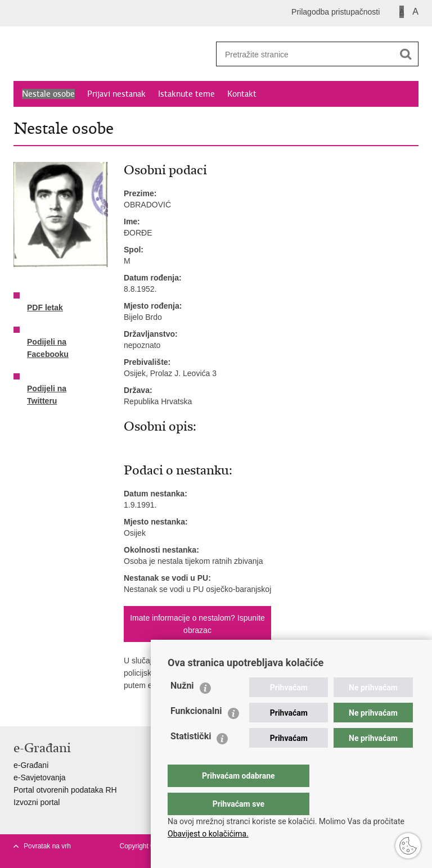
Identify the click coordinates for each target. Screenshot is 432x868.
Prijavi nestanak (116, 94)
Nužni (182, 708)
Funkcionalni (196, 733)
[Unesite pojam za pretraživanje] (301, 54)
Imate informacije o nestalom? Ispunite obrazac (197, 624)
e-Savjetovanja (40, 777)
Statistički (191, 759)
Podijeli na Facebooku (48, 341)
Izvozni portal (37, 802)
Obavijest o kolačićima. (208, 834)
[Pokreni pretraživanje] (406, 54)
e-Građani (31, 765)
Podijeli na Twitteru (47, 388)
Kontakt (242, 94)
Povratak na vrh (47, 846)
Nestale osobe (48, 94)
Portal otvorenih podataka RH (65, 790)
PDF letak (45, 301)
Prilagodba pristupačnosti (336, 12)
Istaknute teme (186, 94)
